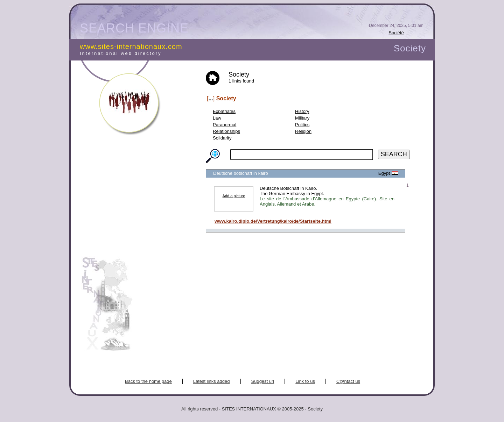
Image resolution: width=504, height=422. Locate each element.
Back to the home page (148, 381)
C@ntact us (348, 381)
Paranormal (225, 125)
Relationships (226, 131)
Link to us (305, 381)
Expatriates (224, 111)
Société (396, 33)
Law (217, 118)
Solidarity (222, 138)
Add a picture (234, 196)
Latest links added (212, 381)
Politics (302, 125)
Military (302, 118)
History (302, 111)
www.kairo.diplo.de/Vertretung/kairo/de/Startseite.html (273, 221)
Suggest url (263, 381)
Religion (303, 131)
